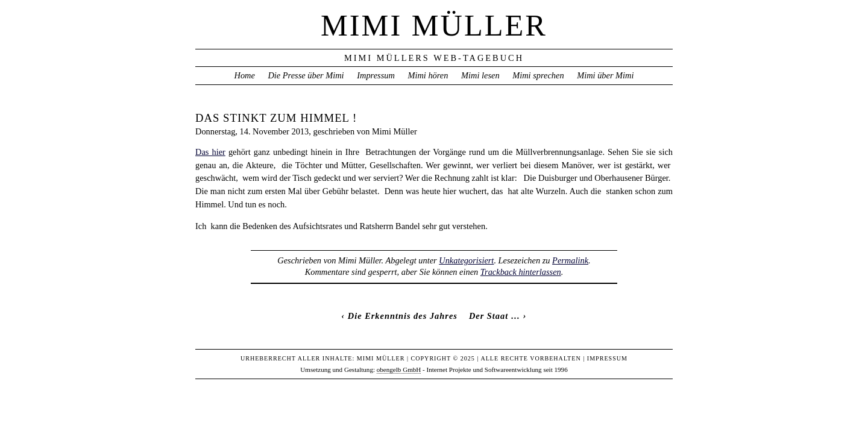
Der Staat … (495, 316)
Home (244, 75)
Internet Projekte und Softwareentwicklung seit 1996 (497, 370)
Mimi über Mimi (605, 75)
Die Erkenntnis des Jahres (403, 316)
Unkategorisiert (466, 260)
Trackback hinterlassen (521, 272)
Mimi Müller (434, 25)
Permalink (570, 260)
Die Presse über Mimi (306, 75)
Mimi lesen (480, 75)
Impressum (376, 75)
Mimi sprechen (538, 75)
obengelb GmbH (399, 370)
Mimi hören (428, 75)
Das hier (210, 152)
